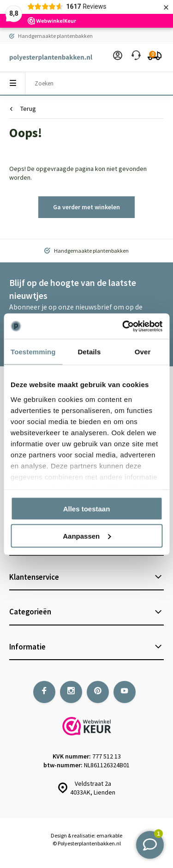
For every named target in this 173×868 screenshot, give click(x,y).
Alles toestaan (87, 509)
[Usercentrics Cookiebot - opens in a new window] (123, 326)
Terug (23, 109)
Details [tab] (89, 352)
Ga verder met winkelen (86, 207)
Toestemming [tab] (33, 352)
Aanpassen (87, 536)
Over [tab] (143, 352)
